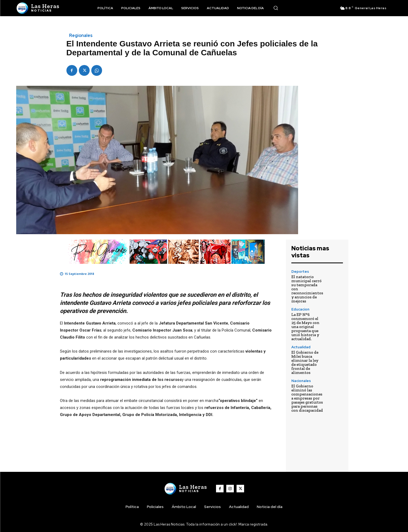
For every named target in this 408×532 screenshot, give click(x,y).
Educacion (300, 309)
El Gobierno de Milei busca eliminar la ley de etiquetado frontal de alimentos (305, 362)
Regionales (81, 36)
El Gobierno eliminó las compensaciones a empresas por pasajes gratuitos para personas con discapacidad (307, 398)
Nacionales (301, 381)
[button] (276, 8)
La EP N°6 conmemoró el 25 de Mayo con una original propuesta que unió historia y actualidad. (305, 327)
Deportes (300, 272)
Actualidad (301, 347)
